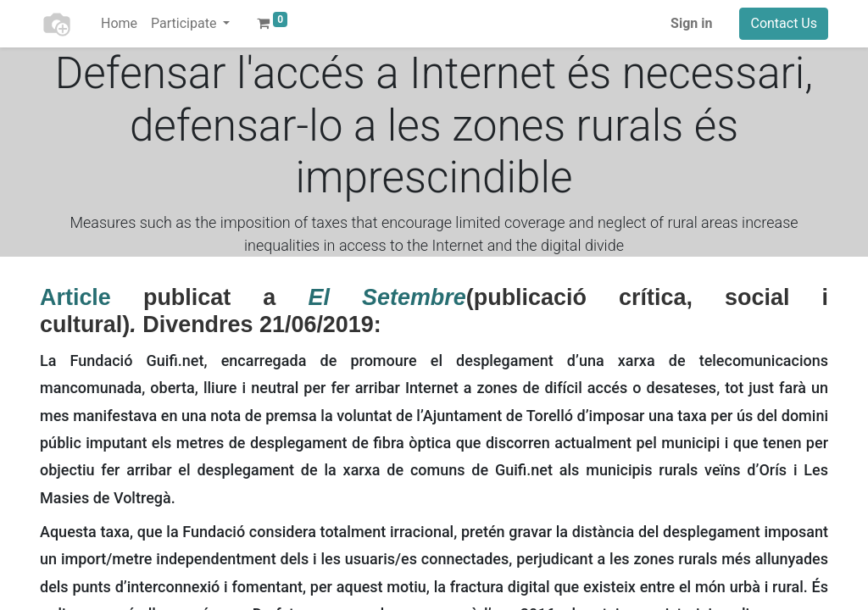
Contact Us (784, 23)
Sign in (691, 23)
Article (75, 297)
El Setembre (387, 297)
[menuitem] (119, 24)
